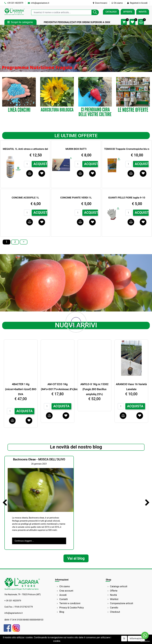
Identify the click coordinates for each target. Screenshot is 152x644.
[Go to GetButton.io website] (145, 641)
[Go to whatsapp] (145, 635)
